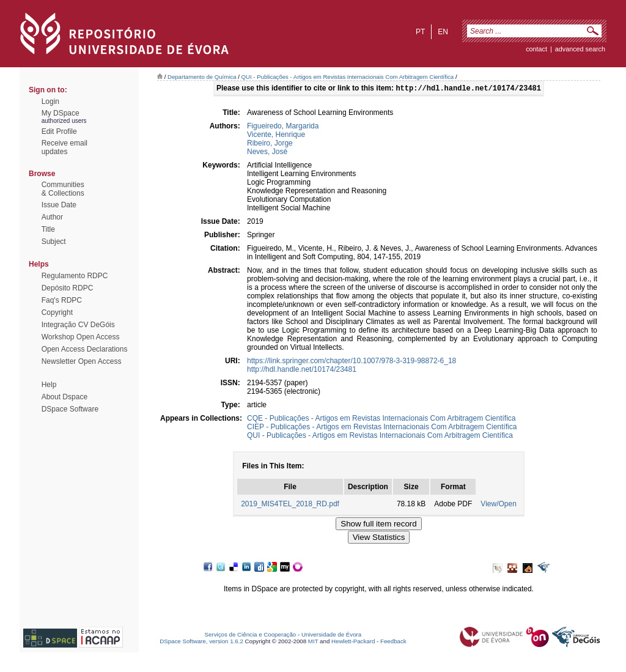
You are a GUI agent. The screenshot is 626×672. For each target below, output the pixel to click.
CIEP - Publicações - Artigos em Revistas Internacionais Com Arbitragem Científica (382, 428)
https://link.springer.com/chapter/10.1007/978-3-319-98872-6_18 (352, 362)
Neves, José (267, 153)
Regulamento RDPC (75, 276)
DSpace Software (70, 409)
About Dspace (64, 397)
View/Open (498, 505)
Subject (54, 242)
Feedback (393, 642)
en (443, 32)
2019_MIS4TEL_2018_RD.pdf (290, 505)
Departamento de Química (202, 77)
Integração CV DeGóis (78, 325)
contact (536, 49)
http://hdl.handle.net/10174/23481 (302, 371)
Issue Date (59, 205)
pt (420, 32)
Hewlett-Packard (353, 642)
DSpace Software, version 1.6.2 (201, 642)
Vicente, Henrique (276, 136)
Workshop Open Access (81, 337)
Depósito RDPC (68, 288)
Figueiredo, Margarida (283, 127)
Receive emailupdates (64, 147)
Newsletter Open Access (82, 361)
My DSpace (61, 113)
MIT (313, 642)
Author (52, 217)
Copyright (57, 312)
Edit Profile (59, 131)
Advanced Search (580, 49)
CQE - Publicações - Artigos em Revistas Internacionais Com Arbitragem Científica (381, 419)
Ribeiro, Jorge (270, 144)
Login (50, 102)
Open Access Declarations (85, 349)
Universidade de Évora (331, 636)
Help (49, 385)
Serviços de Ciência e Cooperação (251, 636)
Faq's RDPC (62, 300)
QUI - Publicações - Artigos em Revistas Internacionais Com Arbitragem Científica (348, 77)
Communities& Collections (63, 189)
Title (48, 229)
